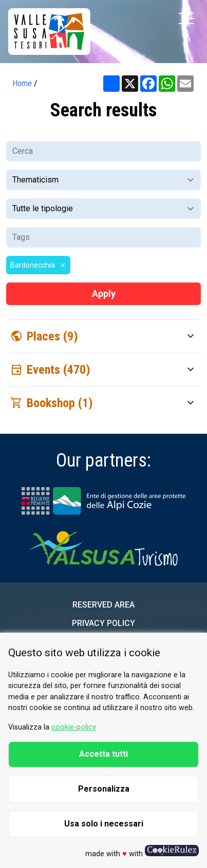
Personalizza (104, 789)
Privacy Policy (103, 623)
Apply (104, 294)
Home (22, 83)
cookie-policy (74, 727)
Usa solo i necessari (104, 824)
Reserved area (103, 605)
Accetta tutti (103, 754)
